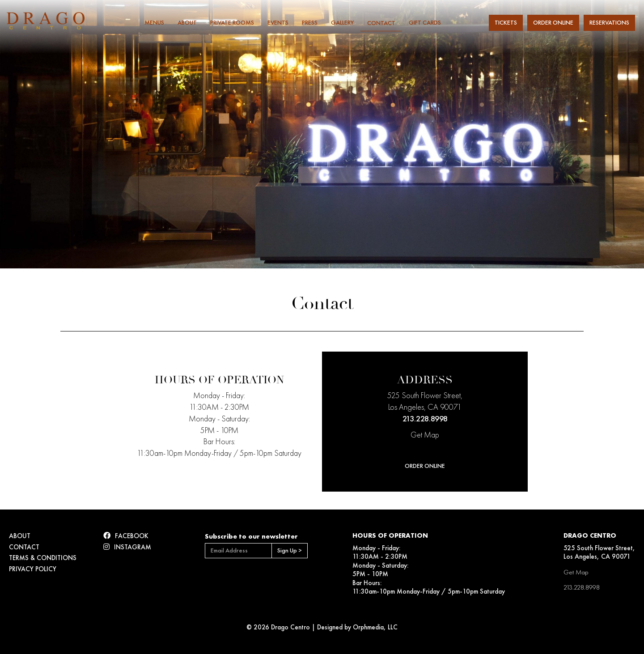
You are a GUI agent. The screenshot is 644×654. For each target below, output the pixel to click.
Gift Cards (425, 23)
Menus (154, 23)
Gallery (342, 23)
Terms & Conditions (43, 558)
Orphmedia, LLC (375, 627)
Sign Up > (290, 550)
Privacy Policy (33, 569)
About (187, 23)
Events (278, 23)
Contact (381, 23)
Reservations (609, 23)
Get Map (425, 435)
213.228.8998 (425, 419)
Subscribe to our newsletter (251, 536)
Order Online (553, 23)
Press (310, 23)
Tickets (506, 23)
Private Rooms (232, 23)
